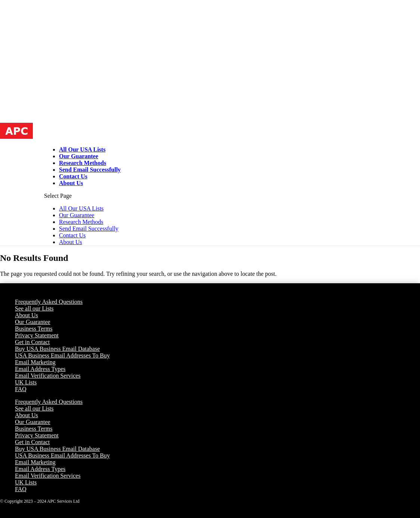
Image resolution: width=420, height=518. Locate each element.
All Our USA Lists (82, 149)
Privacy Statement (37, 335)
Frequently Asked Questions (49, 302)
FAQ (21, 389)
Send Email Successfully (90, 170)
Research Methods (83, 163)
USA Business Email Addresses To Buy (62, 355)
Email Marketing (35, 362)
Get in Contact (32, 342)
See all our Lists (34, 308)
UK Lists (26, 382)
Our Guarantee (79, 156)
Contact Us (73, 176)
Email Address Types (40, 369)
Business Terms (34, 329)
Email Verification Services (48, 376)
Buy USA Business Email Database (57, 349)
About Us (71, 183)
